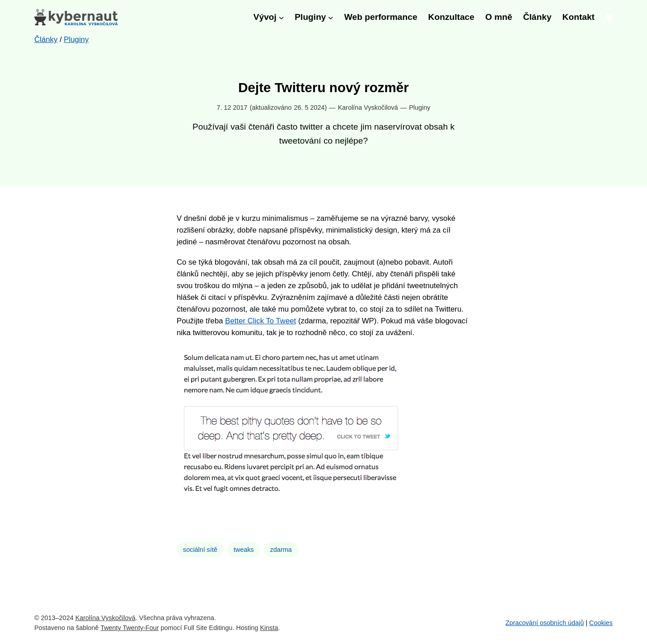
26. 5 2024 (309, 107)
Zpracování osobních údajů (545, 623)
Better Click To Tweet (260, 321)
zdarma (281, 550)
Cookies (601, 623)
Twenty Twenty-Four (129, 628)
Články (46, 40)
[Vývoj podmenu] (281, 17)
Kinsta (269, 628)
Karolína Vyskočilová (105, 618)
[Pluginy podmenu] (331, 17)
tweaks (244, 550)
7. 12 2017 (232, 107)
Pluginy (420, 107)
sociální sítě (200, 550)
